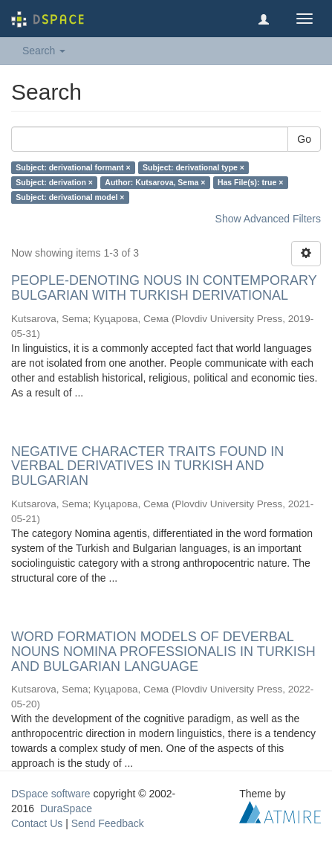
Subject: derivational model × (70, 197)
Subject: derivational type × (193, 167)
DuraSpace (66, 808)
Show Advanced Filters (268, 219)
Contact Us (37, 823)
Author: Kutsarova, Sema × (155, 182)
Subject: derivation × (54, 182)
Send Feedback (108, 823)
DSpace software (51, 794)
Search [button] (44, 51)
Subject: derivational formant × (73, 167)
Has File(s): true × (250, 182)
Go (304, 139)
